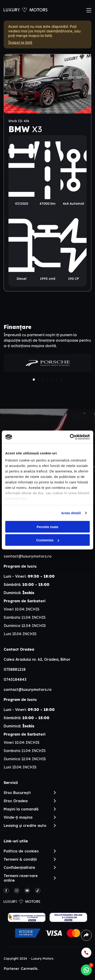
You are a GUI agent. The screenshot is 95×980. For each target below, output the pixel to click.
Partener (21, 969)
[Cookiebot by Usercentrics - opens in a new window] (70, 437)
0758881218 (15, 669)
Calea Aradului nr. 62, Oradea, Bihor (37, 659)
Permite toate (47, 527)
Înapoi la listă (20, 42)
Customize (48, 540)
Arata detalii (71, 513)
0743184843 (15, 679)
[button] (34, 380)
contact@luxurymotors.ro (28, 556)
